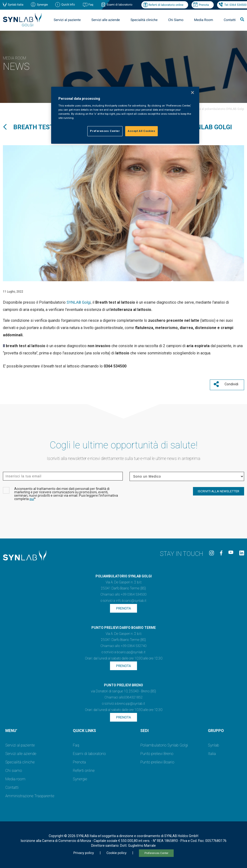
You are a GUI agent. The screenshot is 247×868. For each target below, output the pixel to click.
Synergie (42, 5)
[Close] (192, 93)
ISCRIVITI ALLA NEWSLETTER (219, 490)
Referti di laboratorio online (166, 5)
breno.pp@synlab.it (131, 702)
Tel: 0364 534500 (235, 5)
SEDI (144, 729)
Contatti (230, 20)
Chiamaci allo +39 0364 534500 (123, 593)
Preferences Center (156, 851)
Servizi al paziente (67, 20)
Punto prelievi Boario (157, 760)
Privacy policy (84, 851)
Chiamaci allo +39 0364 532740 (123, 644)
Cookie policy (116, 851)
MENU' (11, 729)
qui (32, 497)
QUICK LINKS (84, 729)
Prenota (204, 5)
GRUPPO (216, 729)
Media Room (203, 20)
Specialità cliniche (144, 20)
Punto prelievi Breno (157, 752)
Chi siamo (14, 769)
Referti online (84, 769)
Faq (91, 5)
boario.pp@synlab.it (131, 650)
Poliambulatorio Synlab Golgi (164, 743)
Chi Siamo (176, 20)
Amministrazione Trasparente (30, 794)
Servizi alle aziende (106, 20)
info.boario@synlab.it (131, 599)
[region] (125, 115)
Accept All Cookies (141, 131)
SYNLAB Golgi (79, 302)
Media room (15, 777)
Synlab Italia (16, 5)
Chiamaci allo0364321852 (123, 696)
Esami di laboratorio (120, 5)
